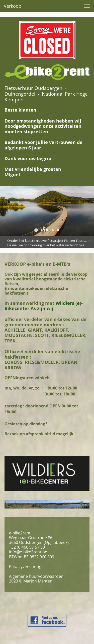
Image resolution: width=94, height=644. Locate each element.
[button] (87, 6)
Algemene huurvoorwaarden (36, 576)
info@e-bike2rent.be (28, 552)
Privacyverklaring (25, 567)
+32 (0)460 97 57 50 (27, 547)
